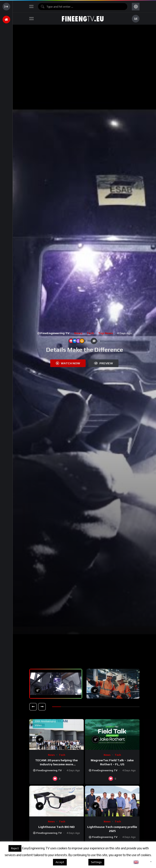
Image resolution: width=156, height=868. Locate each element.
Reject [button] (15, 848)
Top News (106, 333)
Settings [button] (96, 862)
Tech (90, 333)
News (78, 333)
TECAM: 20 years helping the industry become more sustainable (56, 764)
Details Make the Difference (84, 350)
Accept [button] (60, 862)
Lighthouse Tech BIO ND (56, 827)
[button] (33, 707)
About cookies (77, 862)
